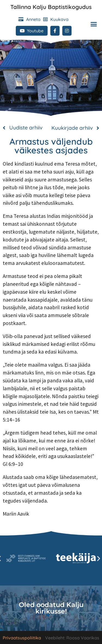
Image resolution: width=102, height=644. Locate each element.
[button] (94, 24)
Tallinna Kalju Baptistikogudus (51, 7)
